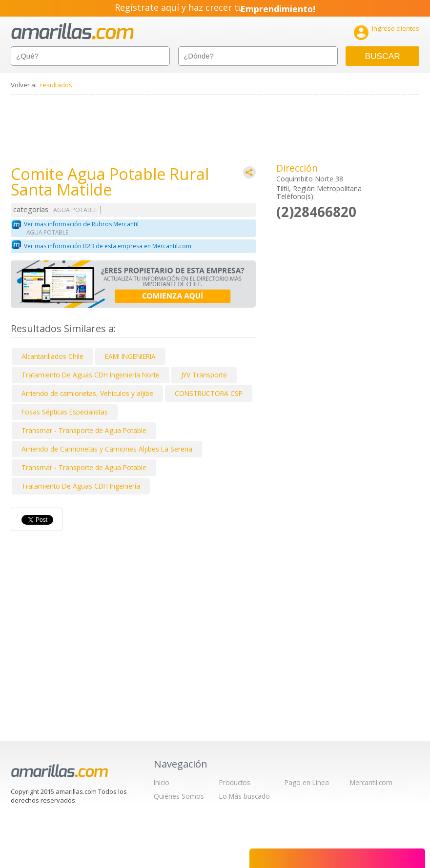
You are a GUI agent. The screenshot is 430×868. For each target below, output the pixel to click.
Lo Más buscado (245, 796)
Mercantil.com (371, 782)
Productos (235, 782)
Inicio (162, 782)
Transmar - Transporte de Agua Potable (84, 430)
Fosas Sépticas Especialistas (65, 412)
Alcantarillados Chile (52, 356)
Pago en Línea (307, 782)
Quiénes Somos (179, 796)
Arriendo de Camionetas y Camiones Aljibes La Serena (107, 449)
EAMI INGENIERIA (130, 356)
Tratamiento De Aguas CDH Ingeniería (81, 486)
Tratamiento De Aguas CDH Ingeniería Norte (91, 375)
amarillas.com (72, 31)
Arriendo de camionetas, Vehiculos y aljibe (87, 393)
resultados (56, 85)
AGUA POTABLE (75, 210)
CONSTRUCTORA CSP (209, 393)
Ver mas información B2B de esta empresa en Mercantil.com (108, 246)
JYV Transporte (204, 375)
